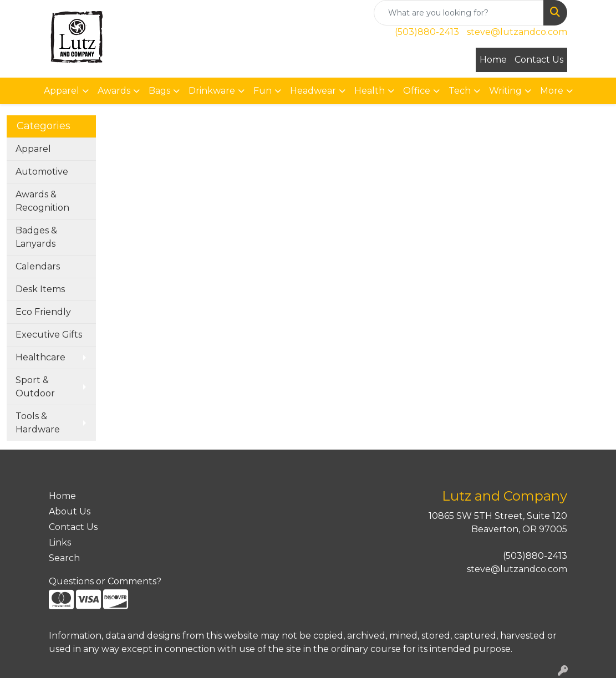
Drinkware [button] (212, 91)
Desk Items (40, 289)
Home (493, 60)
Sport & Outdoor (35, 387)
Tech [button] (460, 91)
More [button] (552, 91)
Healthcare (40, 357)
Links (60, 542)
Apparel (33, 149)
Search (64, 558)
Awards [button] (114, 91)
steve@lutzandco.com (517, 32)
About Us (70, 511)
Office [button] (417, 91)
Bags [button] (159, 91)
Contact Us (539, 60)
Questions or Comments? (105, 581)
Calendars (38, 266)
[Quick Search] (459, 13)
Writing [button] (505, 91)
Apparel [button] (62, 91)
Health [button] (370, 91)
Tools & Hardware (38, 423)
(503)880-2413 (427, 32)
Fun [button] (263, 91)
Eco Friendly (43, 312)
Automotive (42, 172)
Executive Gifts (49, 335)
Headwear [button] (313, 91)
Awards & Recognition (42, 201)
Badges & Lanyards (36, 237)
